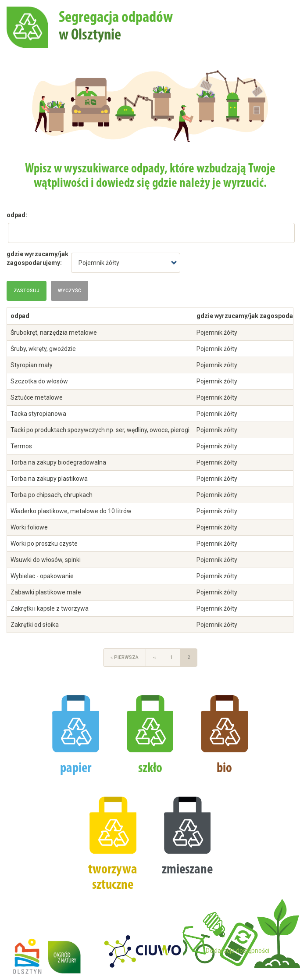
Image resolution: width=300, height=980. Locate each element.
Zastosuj (27, 291)
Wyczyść (70, 291)
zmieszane (187, 870)
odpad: (17, 215)
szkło (150, 769)
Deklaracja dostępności (237, 951)
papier (76, 769)
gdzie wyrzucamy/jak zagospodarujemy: (37, 258)
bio (224, 769)
